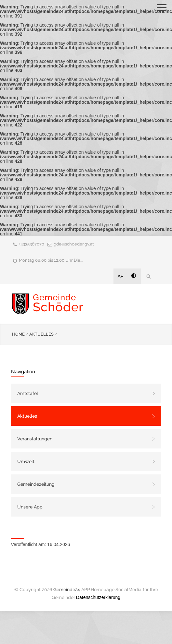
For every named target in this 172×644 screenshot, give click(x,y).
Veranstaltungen (35, 439)
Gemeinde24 (67, 590)
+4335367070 (32, 244)
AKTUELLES (41, 334)
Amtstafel (28, 393)
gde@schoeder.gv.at (74, 244)
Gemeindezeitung (36, 484)
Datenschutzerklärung (98, 597)
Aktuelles (27, 416)
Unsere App (30, 507)
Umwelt (26, 461)
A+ (121, 276)
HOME (18, 334)
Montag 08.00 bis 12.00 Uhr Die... (51, 260)
